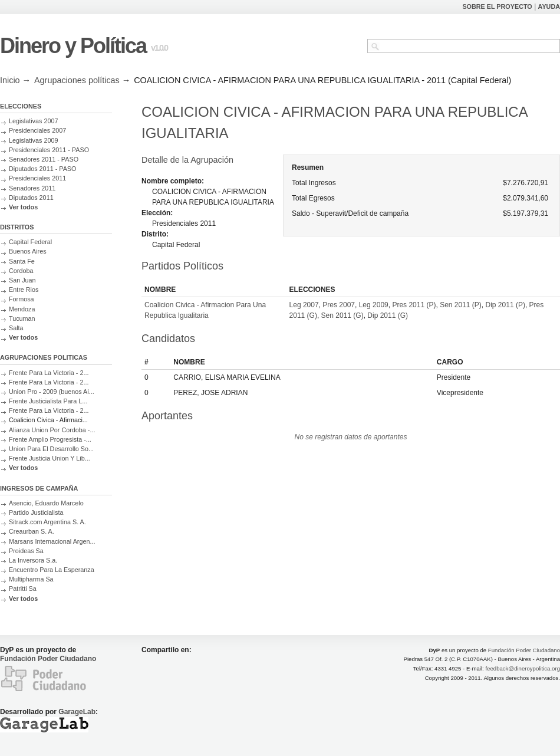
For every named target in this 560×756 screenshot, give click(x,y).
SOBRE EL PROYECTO (497, 6)
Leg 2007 (304, 305)
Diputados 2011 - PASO (42, 169)
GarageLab (77, 712)
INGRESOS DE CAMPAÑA (39, 488)
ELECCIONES (21, 106)
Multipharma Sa (31, 579)
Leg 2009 (374, 305)
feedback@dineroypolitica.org (523, 668)
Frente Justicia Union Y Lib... (50, 458)
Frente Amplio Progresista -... (50, 439)
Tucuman (22, 318)
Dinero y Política (73, 46)
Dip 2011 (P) (505, 305)
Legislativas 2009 (33, 140)
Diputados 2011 (31, 198)
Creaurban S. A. (32, 531)
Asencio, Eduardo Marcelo (46, 503)
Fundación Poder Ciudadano (48, 659)
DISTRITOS (17, 227)
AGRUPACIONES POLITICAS (44, 357)
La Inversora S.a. (33, 560)
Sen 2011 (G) (342, 315)
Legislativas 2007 (33, 121)
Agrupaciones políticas (77, 80)
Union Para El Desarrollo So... (51, 449)
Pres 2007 (339, 305)
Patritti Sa (23, 589)
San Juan (22, 280)
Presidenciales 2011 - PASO (49, 150)
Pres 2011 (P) (414, 305)
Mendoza (22, 309)
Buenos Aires (28, 251)
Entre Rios (24, 290)
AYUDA (549, 6)
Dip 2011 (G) (388, 315)
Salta (16, 328)
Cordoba (21, 271)
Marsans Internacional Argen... (52, 541)
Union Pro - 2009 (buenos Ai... (52, 392)
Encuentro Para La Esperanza (52, 570)
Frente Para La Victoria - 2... (49, 373)
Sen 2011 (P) (461, 305)
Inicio (10, 80)
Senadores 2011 (32, 188)
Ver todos (23, 207)
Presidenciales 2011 (37, 178)
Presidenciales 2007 (37, 130)
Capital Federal (30, 242)
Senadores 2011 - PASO (44, 159)
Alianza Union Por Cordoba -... (52, 430)
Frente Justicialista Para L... (48, 401)
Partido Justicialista (36, 512)
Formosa (22, 299)
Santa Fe (22, 261)
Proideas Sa (26, 551)
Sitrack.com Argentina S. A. (47, 522)
